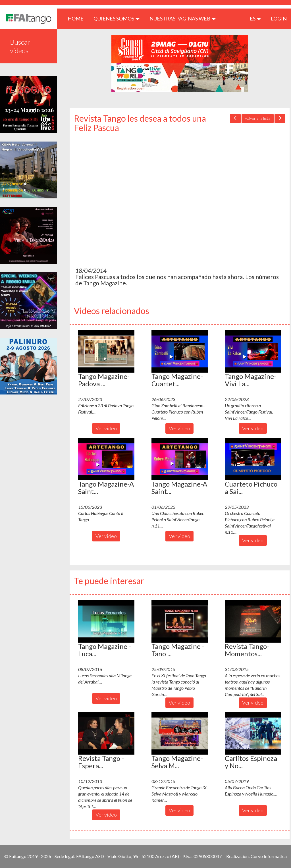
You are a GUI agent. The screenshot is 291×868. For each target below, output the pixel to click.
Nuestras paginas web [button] (183, 18)
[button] (106, 351)
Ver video (106, 428)
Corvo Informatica (269, 856)
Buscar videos (20, 46)
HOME (78, 18)
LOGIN (279, 18)
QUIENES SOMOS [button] (117, 18)
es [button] (255, 18)
